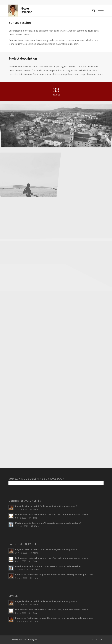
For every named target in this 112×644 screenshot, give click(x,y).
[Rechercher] (92, 10)
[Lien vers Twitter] (101, 639)
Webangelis (32, 640)
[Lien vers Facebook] (92, 639)
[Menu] (99, 10)
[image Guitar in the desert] (30, 169)
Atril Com (23, 640)
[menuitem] (92, 10)
